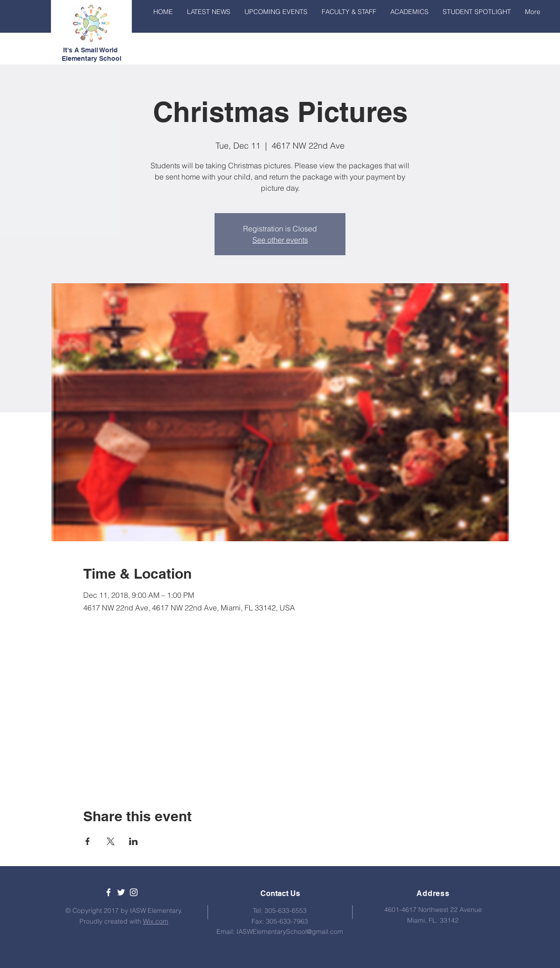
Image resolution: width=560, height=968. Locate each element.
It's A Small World (91, 50)
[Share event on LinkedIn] (133, 841)
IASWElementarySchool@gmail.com (290, 932)
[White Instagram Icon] (134, 892)
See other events (280, 240)
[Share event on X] (111, 841)
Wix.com (156, 921)
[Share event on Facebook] (88, 841)
